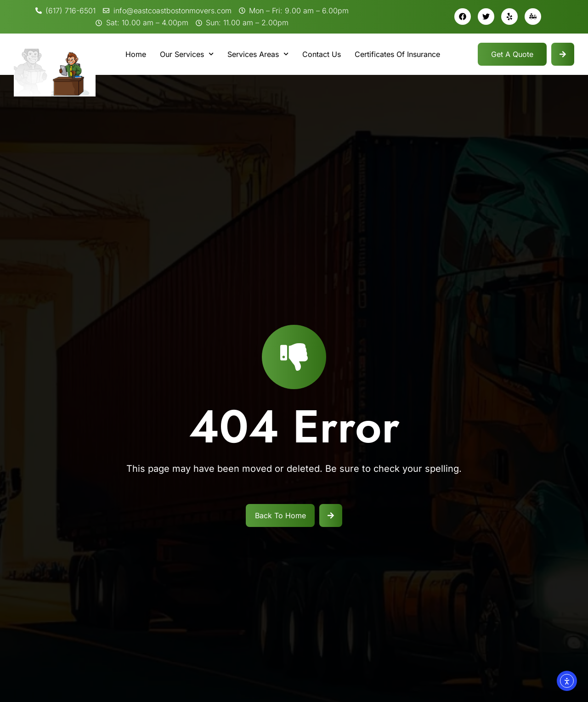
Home (136, 54)
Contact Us (322, 54)
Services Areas (258, 54)
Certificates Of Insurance (397, 54)
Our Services (187, 54)
